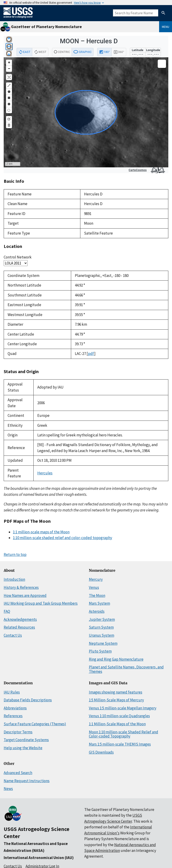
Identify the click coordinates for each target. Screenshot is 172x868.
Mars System (99, 603)
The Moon (97, 595)
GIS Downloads (101, 752)
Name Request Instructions (27, 781)
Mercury (96, 579)
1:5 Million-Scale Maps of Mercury (116, 700)
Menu (166, 27)
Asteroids (97, 611)
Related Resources (19, 627)
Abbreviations (15, 708)
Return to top (15, 554)
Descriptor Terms (18, 732)
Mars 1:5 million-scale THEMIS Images (120, 744)
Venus (94, 587)
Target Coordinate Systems (26, 740)
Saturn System (101, 627)
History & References (21, 587)
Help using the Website (23, 748)
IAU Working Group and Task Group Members (41, 603)
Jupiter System (102, 619)
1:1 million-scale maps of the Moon (41, 532)
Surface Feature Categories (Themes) (35, 724)
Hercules (45, 473)
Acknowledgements (20, 619)
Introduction (14, 579)
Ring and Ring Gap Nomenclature (116, 659)
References (13, 716)
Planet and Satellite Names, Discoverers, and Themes (126, 669)
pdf (91, 354)
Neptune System (103, 643)
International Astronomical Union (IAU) (39, 858)
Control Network (18, 257)
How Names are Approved (25, 595)
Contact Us (13, 635)
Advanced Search (18, 773)
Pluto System (100, 651)
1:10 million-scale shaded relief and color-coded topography (63, 538)
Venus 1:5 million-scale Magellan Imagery (123, 708)
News (8, 789)
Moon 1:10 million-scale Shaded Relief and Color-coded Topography (124, 734)
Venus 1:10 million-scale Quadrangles (119, 716)
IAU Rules (12, 692)
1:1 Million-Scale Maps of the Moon (117, 724)
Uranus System (102, 635)
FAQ (7, 611)
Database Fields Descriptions (28, 700)
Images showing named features (116, 692)
